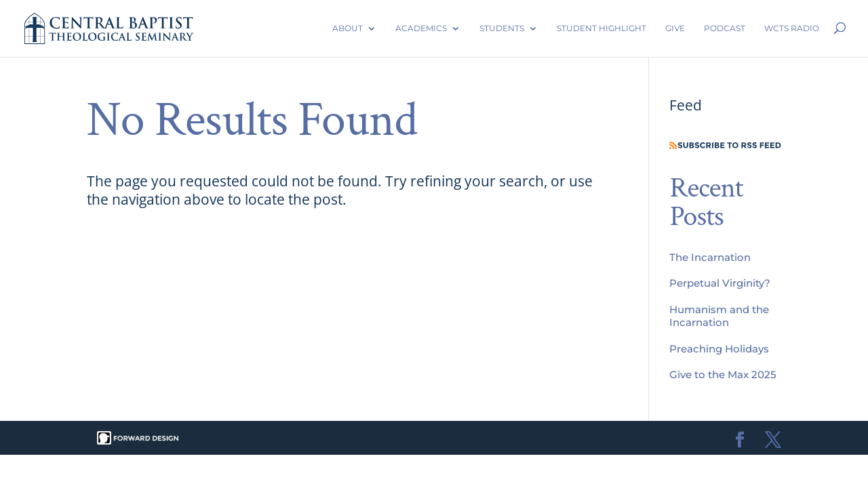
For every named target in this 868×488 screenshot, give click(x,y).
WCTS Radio (792, 28)
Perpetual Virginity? (720, 283)
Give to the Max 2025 (723, 374)
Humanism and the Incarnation (719, 316)
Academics (421, 28)
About (348, 28)
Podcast (725, 28)
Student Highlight (601, 28)
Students (502, 28)
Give (675, 28)
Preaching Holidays (719, 349)
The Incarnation (710, 257)
